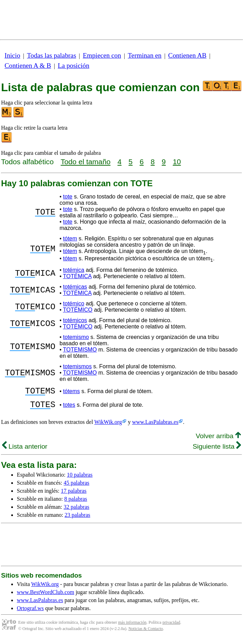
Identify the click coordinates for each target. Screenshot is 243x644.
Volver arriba (218, 440)
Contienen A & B (28, 66)
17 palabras (74, 495)
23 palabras (77, 519)
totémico (74, 303)
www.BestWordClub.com (46, 596)
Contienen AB (187, 55)
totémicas (75, 287)
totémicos (75, 320)
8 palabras (76, 503)
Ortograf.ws (30, 612)
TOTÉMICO (78, 310)
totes (69, 408)
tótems (71, 392)
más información (132, 627)
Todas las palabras (51, 55)
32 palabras (77, 511)
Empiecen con (102, 55)
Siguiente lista (217, 451)
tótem (70, 238)
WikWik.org (108, 426)
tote (68, 197)
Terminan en (145, 55)
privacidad (171, 627)
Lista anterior (25, 451)
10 (177, 162)
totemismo (76, 337)
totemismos (77, 366)
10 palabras (80, 479)
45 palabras (77, 487)
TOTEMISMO (80, 350)
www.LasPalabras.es (155, 426)
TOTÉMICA (77, 276)
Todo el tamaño (85, 162)
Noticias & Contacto (146, 633)
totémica (74, 270)
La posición (74, 66)
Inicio (12, 55)
